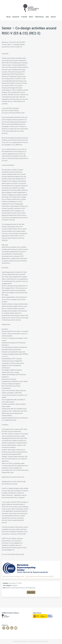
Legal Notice (32, 641)
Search (53, 17)
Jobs (47, 17)
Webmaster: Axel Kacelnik (42, 641)
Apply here (31, 592)
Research (16, 17)
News (31, 17)
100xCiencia (39, 17)
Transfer (24, 17)
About (9, 17)
